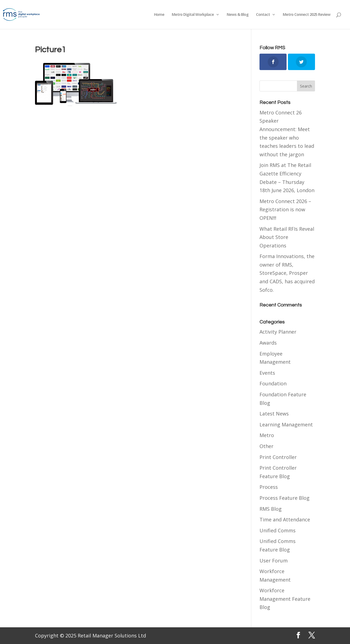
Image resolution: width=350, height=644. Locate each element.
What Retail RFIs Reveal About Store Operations (287, 237)
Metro (267, 435)
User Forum (274, 561)
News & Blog (238, 15)
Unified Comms (278, 530)
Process (269, 487)
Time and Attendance (285, 519)
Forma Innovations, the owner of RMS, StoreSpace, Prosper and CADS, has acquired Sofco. (287, 273)
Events (267, 373)
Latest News (274, 414)
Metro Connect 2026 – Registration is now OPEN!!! (285, 210)
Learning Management (286, 424)
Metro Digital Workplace (193, 15)
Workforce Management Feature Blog (285, 599)
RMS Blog (271, 509)
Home (159, 15)
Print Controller (278, 457)
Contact (263, 15)
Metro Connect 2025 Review (307, 15)
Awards (268, 343)
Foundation (273, 383)
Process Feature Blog (285, 498)
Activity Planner (278, 332)
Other (266, 446)
